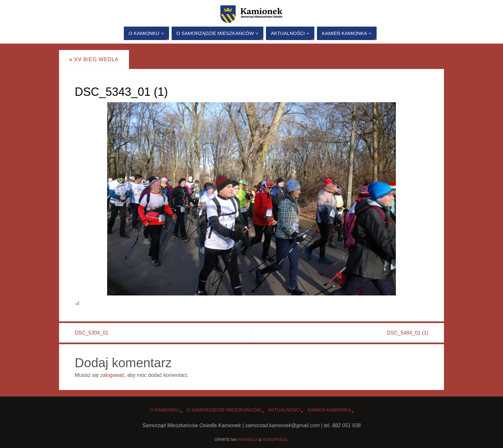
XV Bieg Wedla (94, 59)
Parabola (247, 440)
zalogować (112, 375)
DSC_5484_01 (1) (408, 333)
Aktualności (285, 410)
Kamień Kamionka (329, 410)
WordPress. (275, 440)
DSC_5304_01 (92, 333)
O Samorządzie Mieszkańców (224, 410)
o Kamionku (165, 410)
